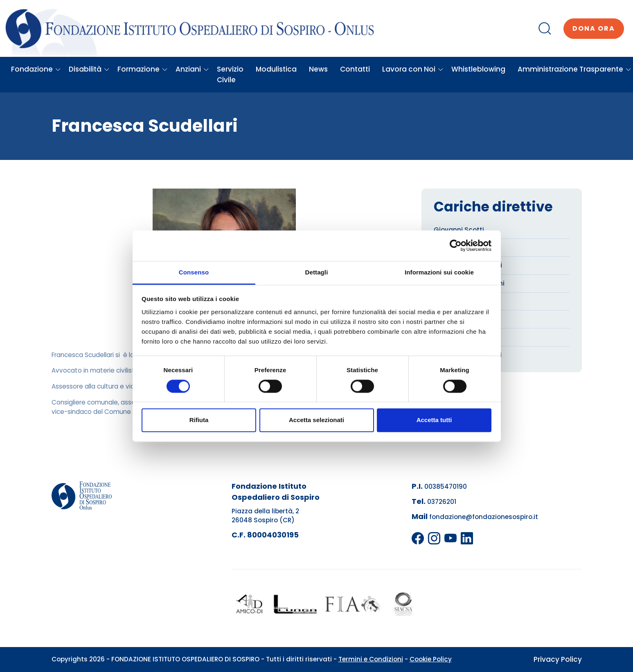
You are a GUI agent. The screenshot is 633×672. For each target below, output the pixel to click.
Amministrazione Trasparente (574, 69)
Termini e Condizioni (371, 659)
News (318, 69)
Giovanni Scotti (459, 230)
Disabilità (89, 69)
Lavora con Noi (413, 69)
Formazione (143, 69)
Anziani (192, 69)
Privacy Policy (558, 659)
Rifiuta (199, 420)
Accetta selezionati (316, 420)
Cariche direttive (493, 207)
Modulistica (276, 69)
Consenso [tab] (194, 272)
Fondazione (36, 69)
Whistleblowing (478, 69)
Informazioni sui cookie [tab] (439, 272)
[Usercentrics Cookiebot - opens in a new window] (456, 245)
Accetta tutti (434, 420)
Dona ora (594, 28)
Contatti (355, 69)
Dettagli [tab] (317, 272)
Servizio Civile (230, 74)
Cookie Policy (431, 659)
